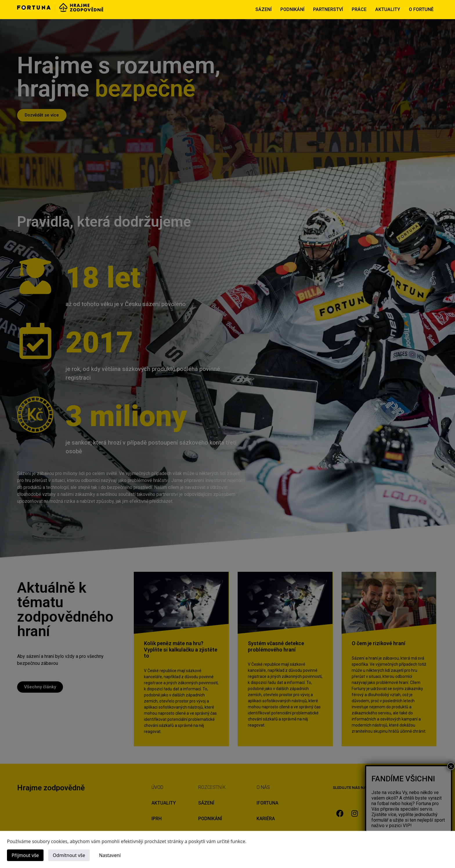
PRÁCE (359, 9)
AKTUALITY (388, 9)
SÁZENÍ (263, 9)
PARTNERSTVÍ (328, 9)
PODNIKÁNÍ (292, 9)
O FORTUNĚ (421, 9)
